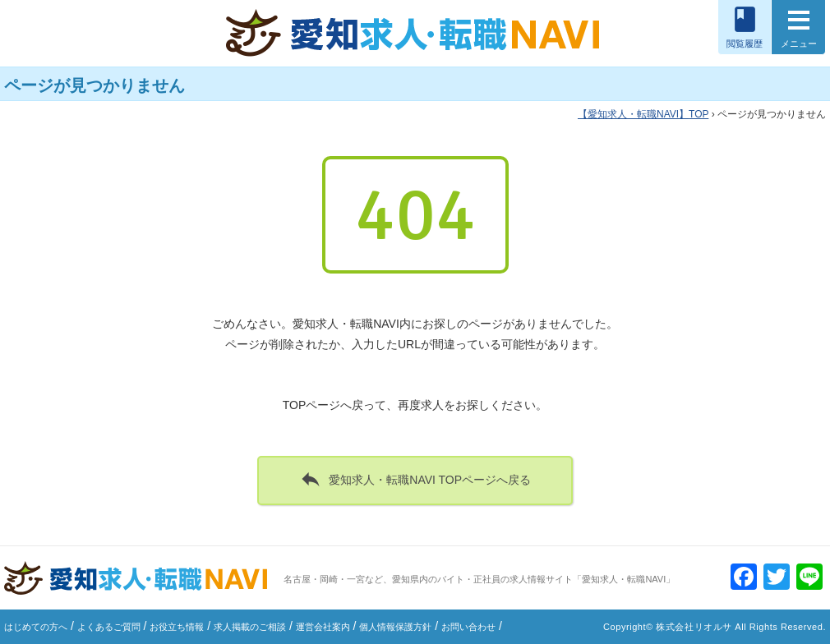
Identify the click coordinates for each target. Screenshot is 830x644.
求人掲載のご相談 (250, 627)
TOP (643, 114)
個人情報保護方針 (395, 627)
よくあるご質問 (109, 627)
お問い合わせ (468, 627)
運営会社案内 (323, 627)
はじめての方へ (36, 627)
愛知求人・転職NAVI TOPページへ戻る (415, 479)
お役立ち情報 (177, 627)
